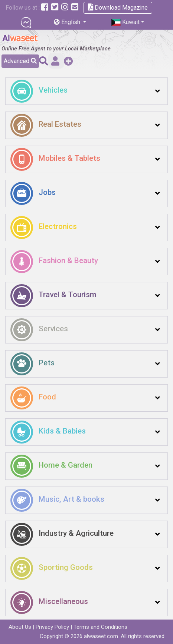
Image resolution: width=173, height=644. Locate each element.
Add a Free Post (68, 61)
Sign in (55, 61)
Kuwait (125, 22)
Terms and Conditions (100, 627)
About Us (20, 627)
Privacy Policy (52, 627)
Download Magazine (118, 7)
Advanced (20, 61)
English (68, 22)
